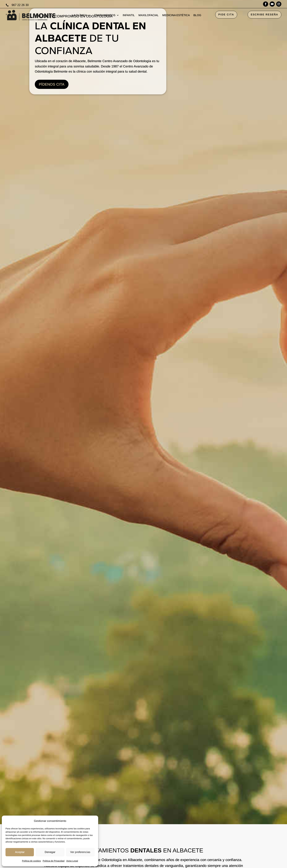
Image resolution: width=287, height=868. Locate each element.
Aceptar (20, 852)
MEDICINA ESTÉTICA (176, 15)
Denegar (50, 852)
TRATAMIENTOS (105, 15)
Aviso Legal (72, 861)
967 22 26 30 (20, 5)
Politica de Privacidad (54, 861)
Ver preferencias (80, 852)
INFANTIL (129, 15)
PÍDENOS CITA (52, 84)
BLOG (197, 15)
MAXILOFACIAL (149, 15)
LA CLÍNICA (79, 15)
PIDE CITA (226, 14)
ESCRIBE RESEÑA (264, 14)
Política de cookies (31, 861)
